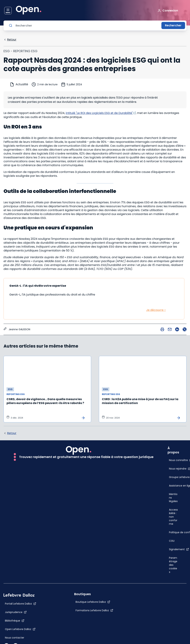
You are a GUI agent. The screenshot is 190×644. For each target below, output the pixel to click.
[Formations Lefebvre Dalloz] (94, 610)
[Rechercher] (87, 25)
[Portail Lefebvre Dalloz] (21, 604)
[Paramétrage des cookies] (174, 565)
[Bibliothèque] (15, 621)
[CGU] (172, 541)
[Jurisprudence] (16, 612)
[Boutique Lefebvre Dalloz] (93, 602)
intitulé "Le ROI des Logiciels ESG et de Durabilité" (99, 113)
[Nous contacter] (15, 638)
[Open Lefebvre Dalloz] (20, 629)
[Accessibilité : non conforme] (174, 517)
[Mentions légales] (174, 498)
